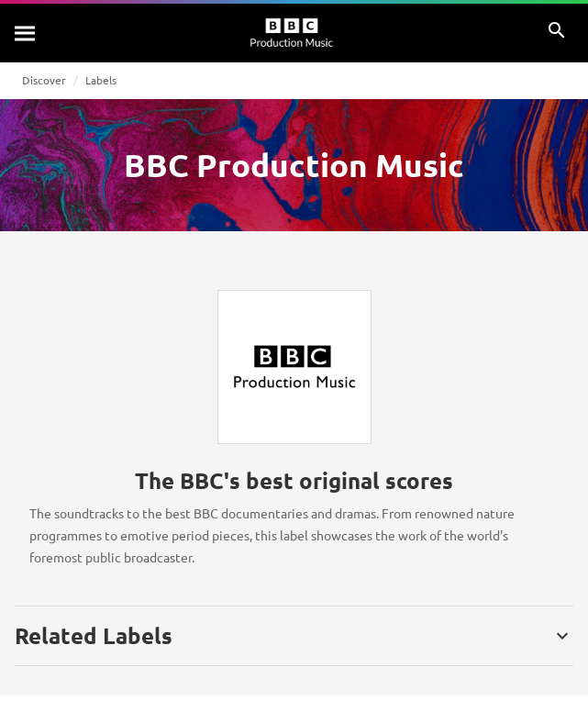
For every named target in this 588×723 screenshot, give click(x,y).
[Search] (26, 33)
